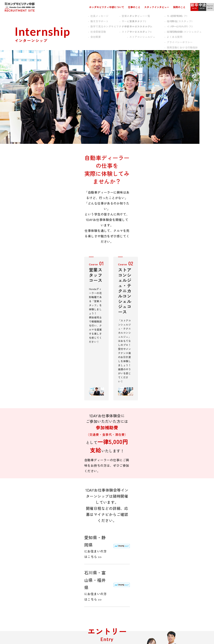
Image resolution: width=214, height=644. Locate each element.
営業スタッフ (65, 555)
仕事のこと (115, 7)
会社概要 (21, 570)
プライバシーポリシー (140, 587)
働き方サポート (24, 559)
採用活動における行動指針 (142, 591)
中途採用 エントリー (175, 559)
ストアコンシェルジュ (70, 566)
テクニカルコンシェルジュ (72, 562)
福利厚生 (133, 559)
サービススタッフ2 (103, 566)
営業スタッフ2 (101, 559)
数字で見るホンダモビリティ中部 (33, 562)
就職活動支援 (136, 580)
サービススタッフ (67, 559)
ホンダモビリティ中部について (88, 7)
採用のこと (160, 7)
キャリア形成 (136, 555)
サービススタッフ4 (103, 574)
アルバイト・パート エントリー (180, 562)
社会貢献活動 (23, 566)
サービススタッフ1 (103, 562)
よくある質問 (136, 584)
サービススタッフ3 (103, 570)
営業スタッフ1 (101, 555)
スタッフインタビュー (138, 7)
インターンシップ (138, 576)
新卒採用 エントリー (175, 555)
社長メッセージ (24, 555)
